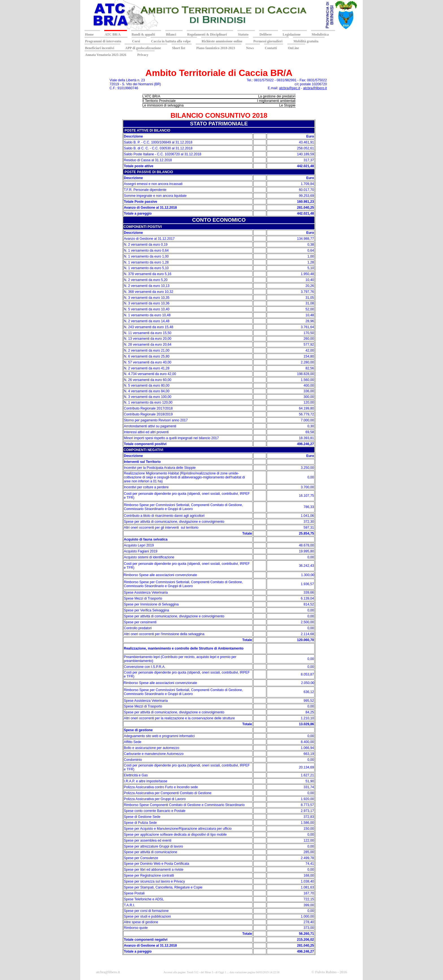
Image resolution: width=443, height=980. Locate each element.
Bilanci (171, 34)
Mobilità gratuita (306, 41)
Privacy (143, 55)
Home (89, 34)
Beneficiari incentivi (100, 48)
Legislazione (292, 34)
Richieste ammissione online (222, 41)
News (250, 48)
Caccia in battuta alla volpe (171, 41)
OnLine (293, 48)
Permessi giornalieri (268, 41)
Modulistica (320, 34)
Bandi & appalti (143, 34)
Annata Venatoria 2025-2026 (106, 55)
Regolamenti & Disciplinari (207, 34)
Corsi (136, 41)
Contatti (271, 48)
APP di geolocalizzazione (143, 48)
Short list (179, 48)
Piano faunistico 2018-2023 (216, 48)
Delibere (266, 34)
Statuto (243, 34)
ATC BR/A (113, 34)
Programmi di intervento (103, 41)
